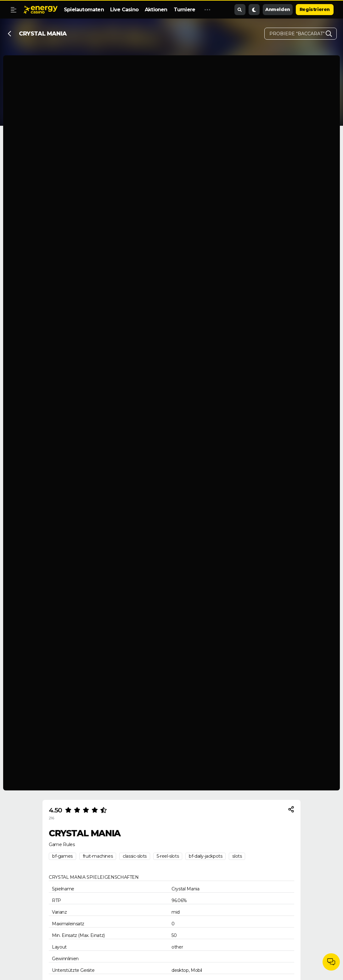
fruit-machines (98, 856)
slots (237, 856)
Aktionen (156, 10)
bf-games (62, 856)
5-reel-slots (168, 856)
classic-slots (135, 856)
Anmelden (278, 9)
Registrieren (315, 9)
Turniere (185, 10)
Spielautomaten (84, 10)
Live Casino (124, 10)
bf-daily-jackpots (205, 856)
